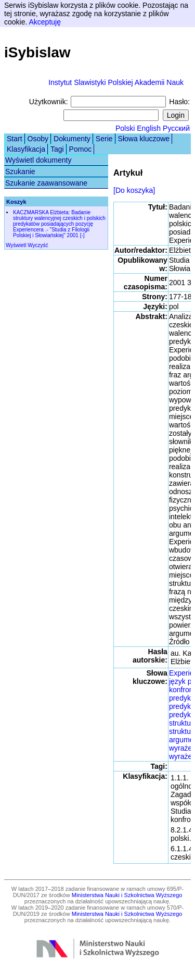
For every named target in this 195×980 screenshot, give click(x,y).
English (149, 128)
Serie (104, 139)
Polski (125, 128)
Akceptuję (44, 22)
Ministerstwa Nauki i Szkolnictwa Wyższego (127, 895)
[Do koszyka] (134, 190)
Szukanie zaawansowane (46, 183)
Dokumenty (72, 139)
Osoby (38, 139)
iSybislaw (37, 52)
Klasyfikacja (26, 149)
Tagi (57, 149)
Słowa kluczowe (144, 139)
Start (15, 139)
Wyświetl (16, 245)
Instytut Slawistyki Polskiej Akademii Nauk (116, 82)
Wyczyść (38, 245)
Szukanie (20, 171)
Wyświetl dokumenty (38, 160)
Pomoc (81, 149)
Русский (176, 128)
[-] (82, 235)
